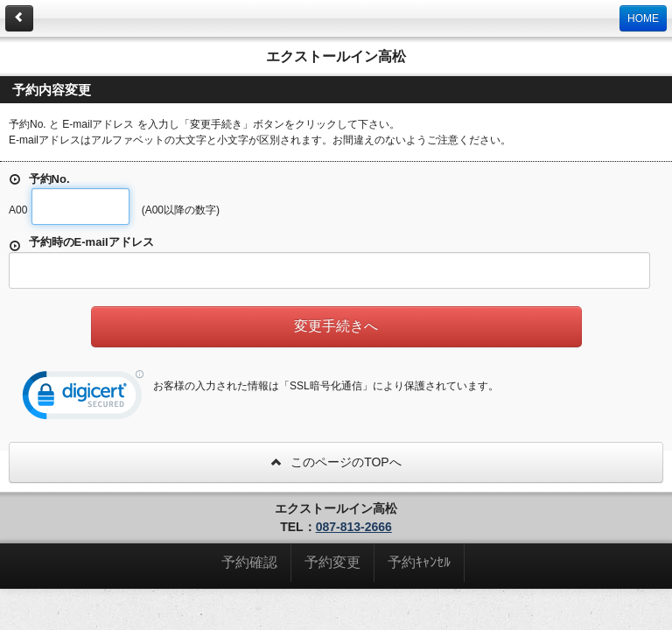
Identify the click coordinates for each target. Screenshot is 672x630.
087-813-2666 (354, 527)
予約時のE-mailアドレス (81, 244)
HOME (643, 18)
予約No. (39, 179)
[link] (83, 399)
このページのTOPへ (336, 462)
